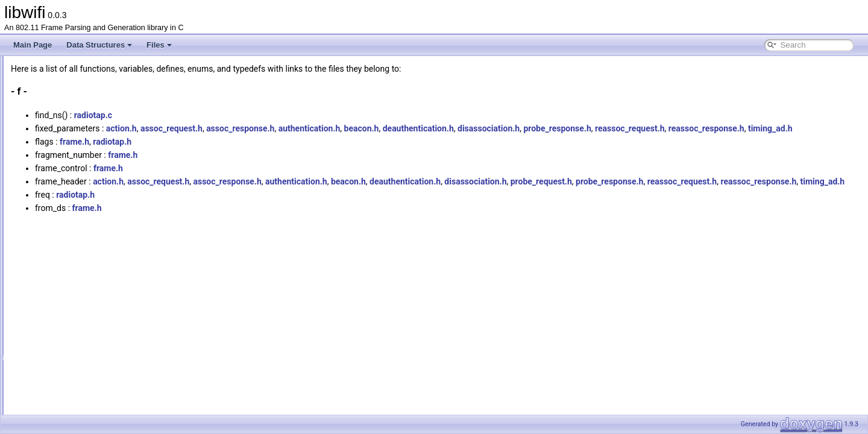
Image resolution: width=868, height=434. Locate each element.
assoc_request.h (322, 128)
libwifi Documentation (55, 79)
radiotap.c (244, 115)
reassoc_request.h (781, 128)
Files (159, 45)
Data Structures (99, 45)
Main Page (33, 45)
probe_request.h (692, 195)
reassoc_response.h (224, 142)
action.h (272, 128)
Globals (42, 132)
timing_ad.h (288, 142)
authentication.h (460, 128)
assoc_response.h (391, 128)
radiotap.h (263, 155)
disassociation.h (639, 128)
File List (42, 119)
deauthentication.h (569, 128)
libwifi (20, 66)
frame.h (225, 155)
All (44, 145)
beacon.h (512, 128)
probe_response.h (708, 128)
